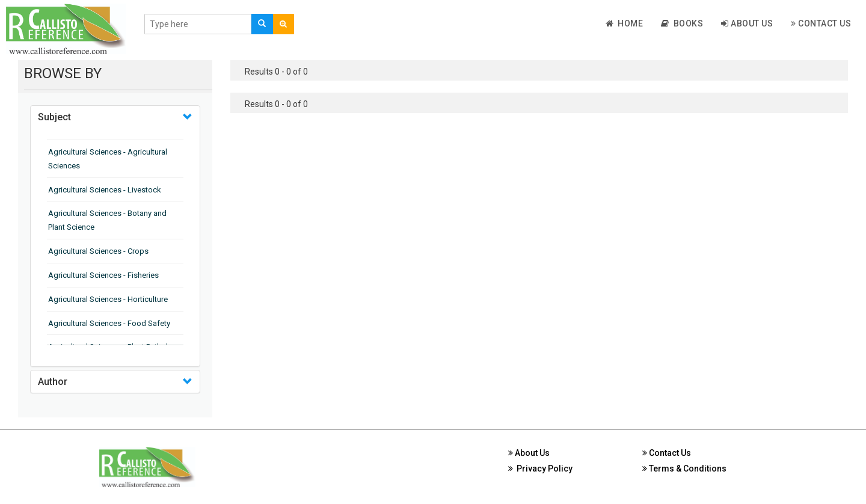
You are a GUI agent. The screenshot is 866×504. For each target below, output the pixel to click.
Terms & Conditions (684, 469)
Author (53, 382)
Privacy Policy (540, 469)
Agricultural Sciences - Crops (98, 251)
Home (625, 23)
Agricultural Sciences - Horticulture (108, 299)
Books (682, 23)
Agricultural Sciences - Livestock (105, 190)
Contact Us (821, 23)
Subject (54, 117)
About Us (747, 23)
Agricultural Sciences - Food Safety (109, 323)
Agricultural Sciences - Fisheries (103, 275)
